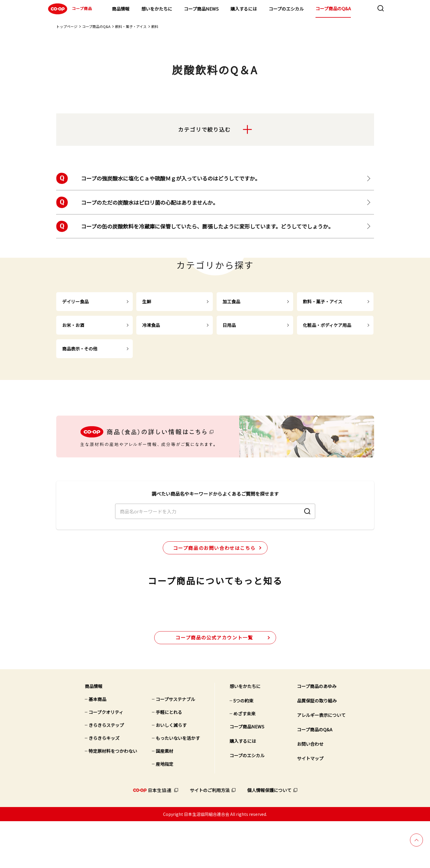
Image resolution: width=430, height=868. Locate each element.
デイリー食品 (75, 301)
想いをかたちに (157, 9)
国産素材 (165, 798)
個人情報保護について (269, 837)
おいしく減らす (171, 772)
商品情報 (121, 9)
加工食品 (231, 301)
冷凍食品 (151, 325)
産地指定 (165, 811)
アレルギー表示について (321, 762)
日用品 (229, 325)
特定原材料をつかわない (113, 798)
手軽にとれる (169, 759)
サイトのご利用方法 (210, 837)
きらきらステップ (106, 772)
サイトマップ (310, 805)
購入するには (244, 9)
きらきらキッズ (104, 785)
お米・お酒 (73, 325)
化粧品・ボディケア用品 (327, 325)
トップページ (67, 26)
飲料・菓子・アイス (131, 26)
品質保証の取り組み (317, 747)
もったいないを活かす (178, 785)
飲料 (155, 26)
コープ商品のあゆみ (317, 733)
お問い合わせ (310, 791)
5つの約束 (243, 747)
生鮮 (147, 301)
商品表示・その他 (80, 349)
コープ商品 (69, 9)
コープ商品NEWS (201, 9)
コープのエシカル (286, 9)
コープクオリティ (106, 759)
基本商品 (97, 746)
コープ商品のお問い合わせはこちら (214, 570)
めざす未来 (244, 760)
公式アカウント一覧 (214, 684)
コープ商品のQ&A (333, 8)
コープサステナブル (175, 746)
